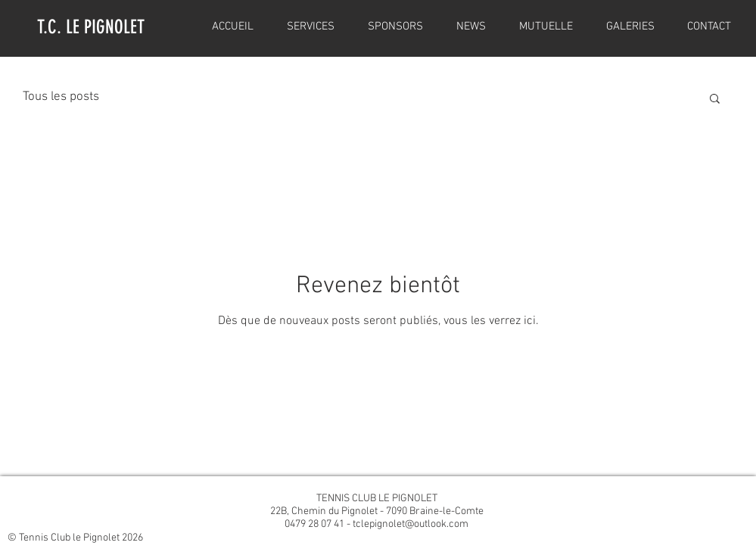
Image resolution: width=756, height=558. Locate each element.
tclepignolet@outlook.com (411, 524)
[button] (715, 100)
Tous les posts (61, 97)
